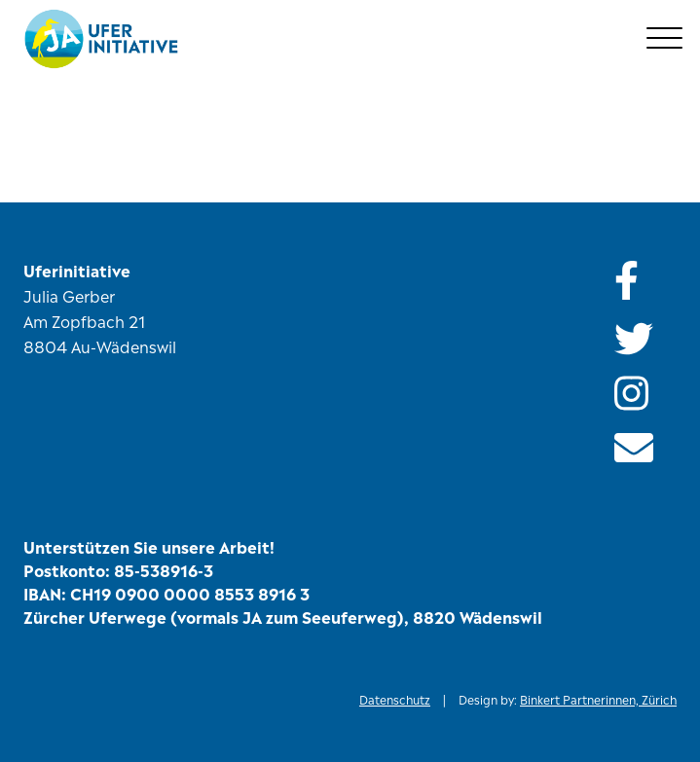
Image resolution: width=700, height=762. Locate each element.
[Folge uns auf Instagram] (645, 393)
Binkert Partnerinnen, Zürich (598, 699)
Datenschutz (395, 699)
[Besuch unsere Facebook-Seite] (645, 278)
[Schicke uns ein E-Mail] (634, 448)
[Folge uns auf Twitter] (645, 339)
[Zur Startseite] (354, 39)
